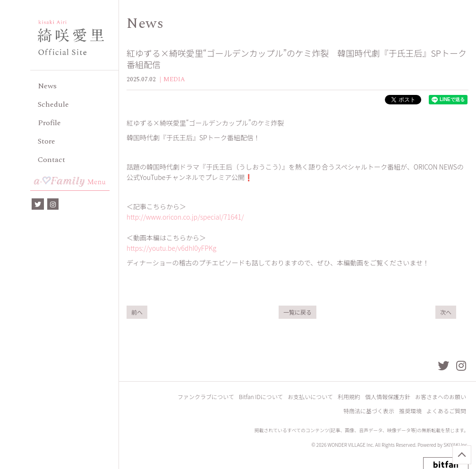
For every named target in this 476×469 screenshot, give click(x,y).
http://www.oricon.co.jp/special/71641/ (185, 217)
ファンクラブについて (206, 397)
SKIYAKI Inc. (456, 445)
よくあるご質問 (446, 411)
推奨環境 (410, 411)
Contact (51, 160)
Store (47, 141)
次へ (446, 312)
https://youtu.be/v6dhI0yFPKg (171, 248)
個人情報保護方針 (388, 397)
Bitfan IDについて (261, 397)
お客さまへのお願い (441, 397)
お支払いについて (310, 397)
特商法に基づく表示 (369, 411)
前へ (137, 312)
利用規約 (349, 397)
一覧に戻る (297, 312)
